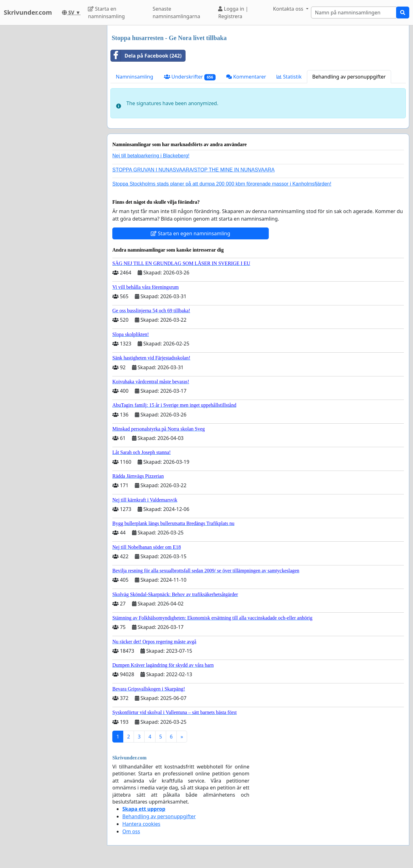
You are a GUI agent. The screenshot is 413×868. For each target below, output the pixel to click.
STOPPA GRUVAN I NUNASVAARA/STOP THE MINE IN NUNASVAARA (194, 170)
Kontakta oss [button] (289, 9)
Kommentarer (246, 77)
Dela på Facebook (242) (146, 56)
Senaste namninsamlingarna (176, 13)
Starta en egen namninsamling (191, 233)
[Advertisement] (51, 119)
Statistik (289, 77)
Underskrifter (190, 77)
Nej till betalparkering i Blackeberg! (151, 156)
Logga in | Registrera (233, 13)
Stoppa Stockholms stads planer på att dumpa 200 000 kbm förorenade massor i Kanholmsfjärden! (222, 184)
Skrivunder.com (28, 12)
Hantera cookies (141, 824)
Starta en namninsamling (106, 13)
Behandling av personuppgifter (349, 77)
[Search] (354, 13)
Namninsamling (135, 77)
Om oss (131, 831)
